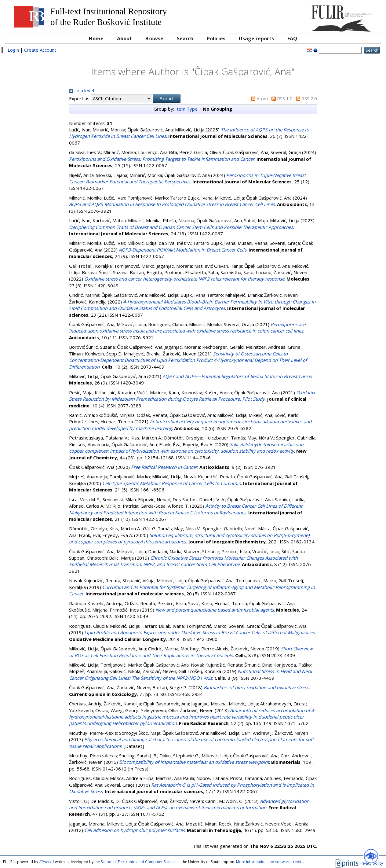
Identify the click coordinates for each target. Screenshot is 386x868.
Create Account (40, 50)
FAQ (292, 39)
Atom (262, 98)
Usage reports (256, 39)
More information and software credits (270, 862)
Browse (154, 39)
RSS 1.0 (285, 98)
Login (13, 50)
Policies (216, 39)
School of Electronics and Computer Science (139, 862)
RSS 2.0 (309, 98)
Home (96, 39)
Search (185, 39)
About (124, 39)
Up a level (84, 90)
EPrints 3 (47, 862)
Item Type (186, 109)
